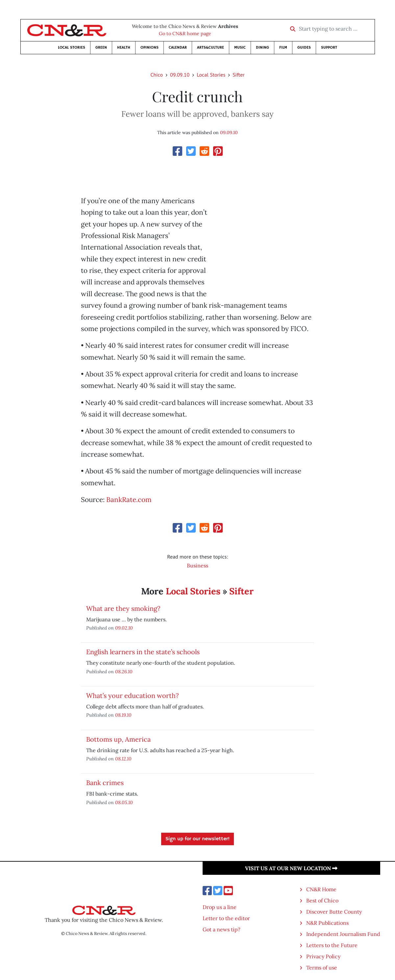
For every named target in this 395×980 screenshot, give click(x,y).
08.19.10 (123, 715)
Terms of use (322, 968)
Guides (304, 48)
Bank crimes (105, 783)
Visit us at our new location (291, 868)
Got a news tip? (222, 929)
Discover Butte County (334, 912)
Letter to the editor (226, 918)
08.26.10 (124, 671)
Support (329, 48)
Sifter (238, 75)
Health (124, 48)
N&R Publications (327, 923)
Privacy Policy (323, 956)
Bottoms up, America (118, 739)
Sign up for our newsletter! (197, 839)
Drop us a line (220, 907)
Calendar (178, 48)
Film (283, 48)
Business (197, 565)
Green (101, 48)
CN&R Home (321, 889)
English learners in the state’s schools (143, 652)
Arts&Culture (210, 48)
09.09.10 (180, 75)
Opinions (149, 48)
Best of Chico (322, 900)
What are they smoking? (123, 608)
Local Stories (72, 48)
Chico (157, 75)
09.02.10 (124, 628)
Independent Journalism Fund (343, 934)
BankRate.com (129, 500)
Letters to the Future (332, 945)
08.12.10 (123, 759)
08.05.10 (124, 802)
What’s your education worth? (132, 695)
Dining (262, 48)
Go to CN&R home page (185, 34)
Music (240, 48)
